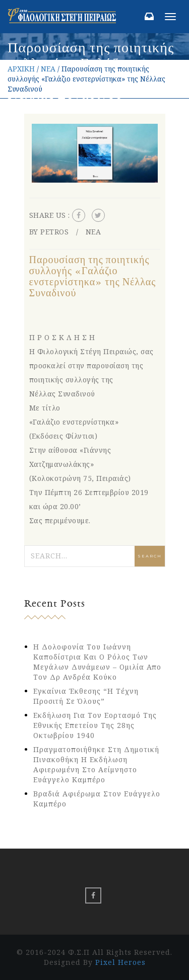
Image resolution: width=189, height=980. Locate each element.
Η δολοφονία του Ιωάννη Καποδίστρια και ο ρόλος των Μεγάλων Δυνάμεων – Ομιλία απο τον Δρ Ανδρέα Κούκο (97, 662)
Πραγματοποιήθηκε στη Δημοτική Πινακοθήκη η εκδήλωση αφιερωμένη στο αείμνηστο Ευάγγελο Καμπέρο (96, 764)
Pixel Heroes (120, 962)
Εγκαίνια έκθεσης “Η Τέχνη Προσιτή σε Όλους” (86, 696)
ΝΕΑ (48, 69)
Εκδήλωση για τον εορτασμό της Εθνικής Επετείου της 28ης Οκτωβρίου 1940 (95, 725)
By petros (49, 232)
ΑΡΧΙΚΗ (21, 69)
